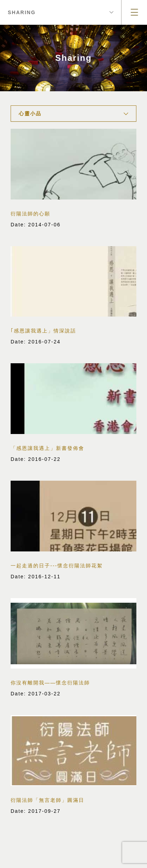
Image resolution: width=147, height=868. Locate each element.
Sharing (61, 12)
